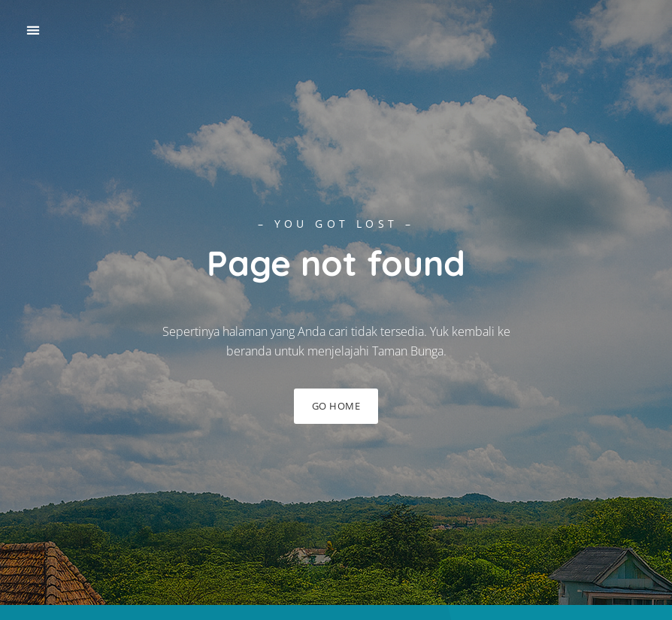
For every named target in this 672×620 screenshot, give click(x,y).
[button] (33, 30)
